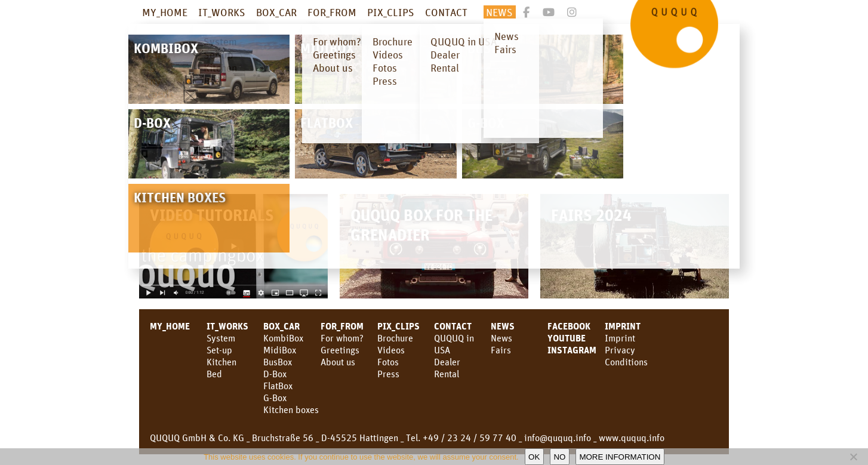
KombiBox (283, 338)
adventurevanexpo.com (192, 91)
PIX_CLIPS (391, 12)
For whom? (342, 338)
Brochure (395, 338)
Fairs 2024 (591, 215)
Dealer (447, 362)
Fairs (501, 350)
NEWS (499, 12)
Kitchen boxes (291, 409)
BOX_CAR (276, 12)
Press (388, 374)
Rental (447, 374)
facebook (569, 326)
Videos (391, 350)
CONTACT (446, 12)
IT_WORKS (222, 12)
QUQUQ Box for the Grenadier (421, 224)
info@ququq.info (558, 438)
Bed (214, 374)
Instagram (572, 350)
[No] (853, 457)
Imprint (623, 326)
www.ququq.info (632, 438)
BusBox (278, 362)
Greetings (340, 350)
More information (620, 457)
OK (534, 457)
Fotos (388, 362)
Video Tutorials (212, 215)
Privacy (620, 350)
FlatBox (278, 386)
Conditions (626, 362)
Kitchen (221, 362)
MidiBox (280, 350)
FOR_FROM (332, 12)
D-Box (275, 374)
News (501, 338)
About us (338, 362)
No (559, 457)
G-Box (275, 398)
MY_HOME (165, 12)
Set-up (219, 350)
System (221, 338)
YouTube (567, 338)
